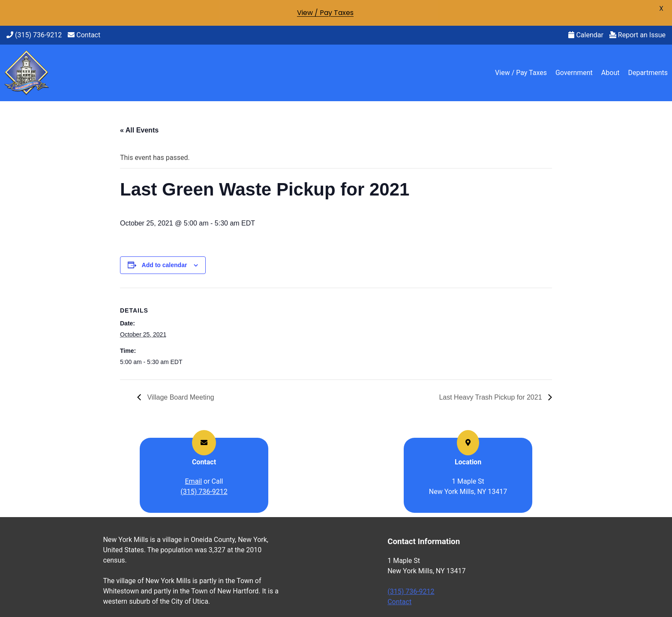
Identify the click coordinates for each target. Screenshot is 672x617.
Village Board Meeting (180, 397)
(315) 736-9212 (34, 35)
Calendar (586, 35)
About (610, 73)
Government (574, 73)
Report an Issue (637, 35)
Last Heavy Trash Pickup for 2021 (491, 397)
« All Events (139, 130)
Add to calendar (165, 265)
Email (194, 481)
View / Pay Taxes (521, 73)
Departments (648, 73)
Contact (84, 35)
